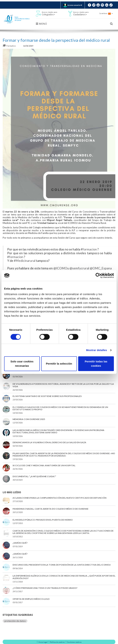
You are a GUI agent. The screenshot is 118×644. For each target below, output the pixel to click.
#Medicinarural (25, 261)
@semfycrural (79, 268)
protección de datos (15, 621)
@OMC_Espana (101, 268)
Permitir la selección (59, 364)
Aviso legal (43, 642)
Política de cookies (57, 642)
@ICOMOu (61, 268)
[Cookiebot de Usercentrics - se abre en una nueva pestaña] (98, 275)
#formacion (89, 249)
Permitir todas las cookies (96, 364)
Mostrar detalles (97, 350)
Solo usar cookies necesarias (22, 364)
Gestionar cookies (74, 642)
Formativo (9, 46)
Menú (41, 24)
